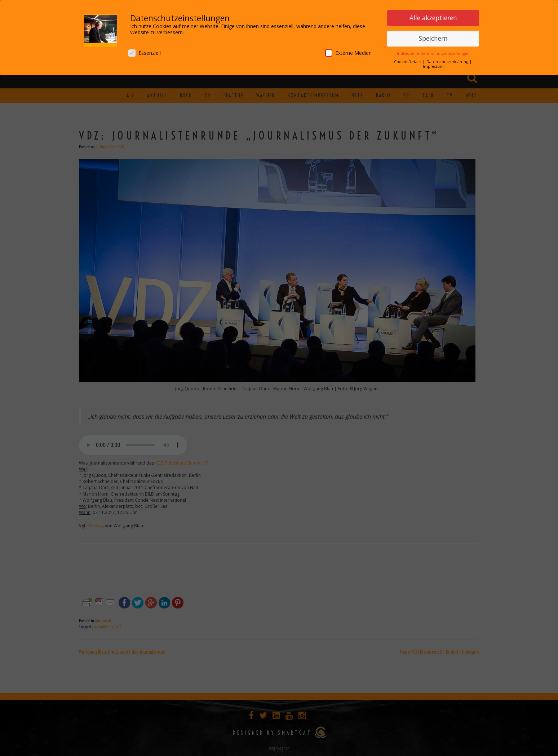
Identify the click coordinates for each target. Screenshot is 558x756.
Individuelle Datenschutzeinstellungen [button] (433, 53)
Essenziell (145, 53)
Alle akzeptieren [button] (433, 18)
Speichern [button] (433, 38)
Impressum (433, 66)
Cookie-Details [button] (408, 62)
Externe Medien (348, 53)
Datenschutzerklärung (448, 62)
